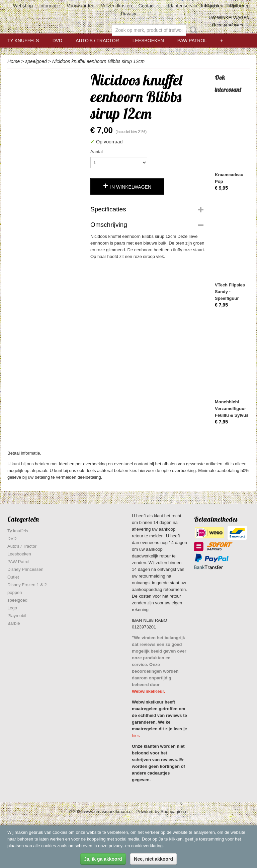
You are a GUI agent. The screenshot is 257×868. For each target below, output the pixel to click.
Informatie (50, 6)
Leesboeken (148, 41)
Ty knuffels (23, 41)
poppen (15, 592)
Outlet (13, 577)
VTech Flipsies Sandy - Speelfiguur (230, 292)
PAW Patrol (192, 41)
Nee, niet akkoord (153, 859)
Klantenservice (183, 6)
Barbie (14, 623)
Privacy (128, 14)
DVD (58, 41)
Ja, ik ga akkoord (103, 859)
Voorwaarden (80, 6)
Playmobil (17, 616)
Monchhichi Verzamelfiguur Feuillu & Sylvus (232, 409)
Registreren (238, 6)
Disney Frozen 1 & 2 (27, 585)
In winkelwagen (131, 187)
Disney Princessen (25, 569)
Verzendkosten (117, 6)
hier (136, 736)
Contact (147, 6)
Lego (12, 608)
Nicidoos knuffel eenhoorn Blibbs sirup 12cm (98, 61)
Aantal (97, 152)
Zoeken (192, 30)
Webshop (23, 6)
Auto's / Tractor (97, 41)
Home (14, 61)
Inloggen (210, 6)
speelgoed (36, 61)
